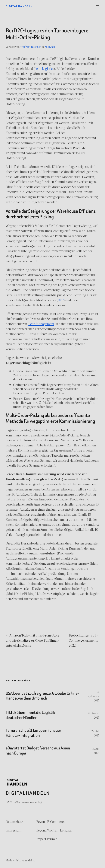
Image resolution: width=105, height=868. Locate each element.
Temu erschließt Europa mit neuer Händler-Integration (33, 733)
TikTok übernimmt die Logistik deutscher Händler (30, 715)
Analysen (50, 47)
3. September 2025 (93, 696)
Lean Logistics (44, 68)
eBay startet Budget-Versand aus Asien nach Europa (38, 751)
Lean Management (41, 324)
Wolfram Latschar (31, 47)
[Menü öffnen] (97, 6)
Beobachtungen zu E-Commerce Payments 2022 (83, 640)
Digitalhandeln (19, 6)
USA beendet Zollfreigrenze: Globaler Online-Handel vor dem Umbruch (42, 696)
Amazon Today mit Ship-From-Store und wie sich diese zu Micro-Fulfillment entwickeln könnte (32, 640)
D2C (61, 300)
